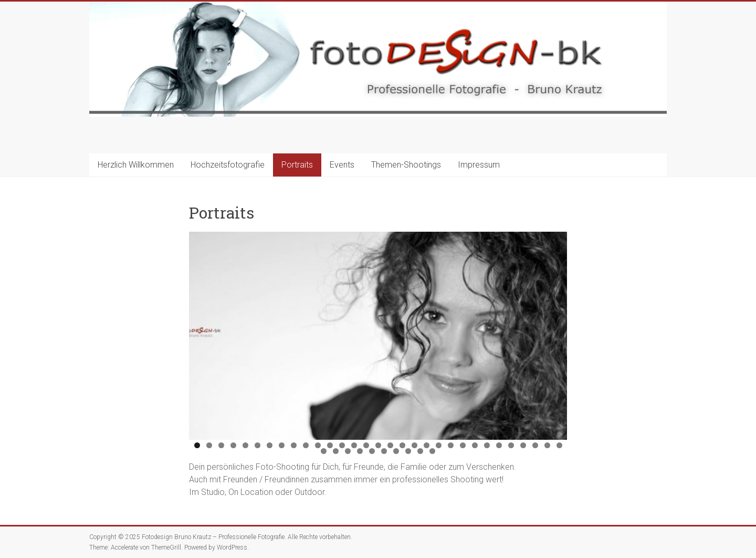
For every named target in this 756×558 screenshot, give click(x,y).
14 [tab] (354, 445)
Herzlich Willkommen (136, 165)
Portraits (297, 165)
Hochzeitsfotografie (228, 165)
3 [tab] (221, 445)
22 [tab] (451, 445)
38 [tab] (396, 451)
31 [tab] (560, 445)
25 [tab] (487, 445)
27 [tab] (511, 445)
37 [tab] (384, 451)
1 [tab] (197, 445)
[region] (378, 336)
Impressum (479, 165)
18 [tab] (403, 445)
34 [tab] (348, 451)
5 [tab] (245, 445)
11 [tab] (318, 445)
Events (342, 165)
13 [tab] (342, 445)
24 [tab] (475, 445)
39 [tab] (408, 451)
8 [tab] (282, 445)
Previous (202, 333)
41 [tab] (433, 451)
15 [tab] (366, 445)
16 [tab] (379, 445)
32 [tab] (324, 451)
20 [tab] (427, 445)
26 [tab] (499, 445)
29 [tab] (535, 445)
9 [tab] (294, 445)
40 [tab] (421, 451)
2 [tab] (209, 445)
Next (554, 333)
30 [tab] (548, 445)
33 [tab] (336, 451)
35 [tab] (360, 451)
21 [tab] (439, 445)
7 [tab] (270, 445)
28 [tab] (523, 445)
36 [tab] (372, 451)
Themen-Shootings (406, 165)
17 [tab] (391, 445)
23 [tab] (463, 445)
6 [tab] (258, 445)
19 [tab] (415, 445)
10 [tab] (306, 445)
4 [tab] (233, 445)
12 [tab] (330, 445)
